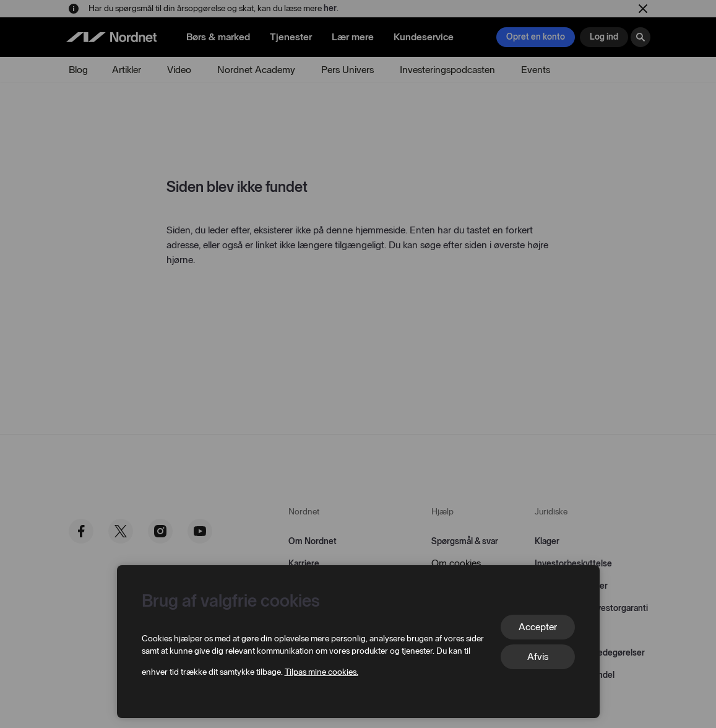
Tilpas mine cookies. (321, 672)
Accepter (538, 627)
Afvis (538, 656)
